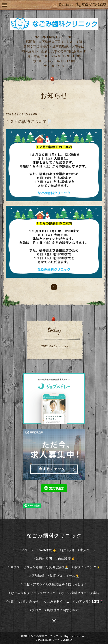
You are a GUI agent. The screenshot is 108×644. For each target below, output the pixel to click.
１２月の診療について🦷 (29, 121)
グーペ (56, 640)
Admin (68, 640)
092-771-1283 (91, 5)
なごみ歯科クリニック (54, 536)
